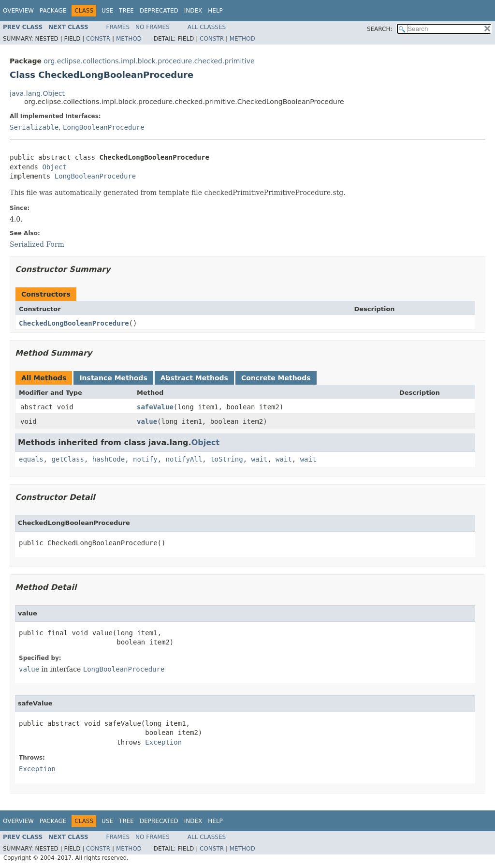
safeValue (155, 407)
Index (193, 11)
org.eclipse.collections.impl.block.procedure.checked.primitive (149, 61)
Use (107, 11)
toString (226, 459)
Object (54, 167)
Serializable (34, 127)
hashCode (109, 459)
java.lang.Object (37, 93)
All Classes (207, 27)
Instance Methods (113, 378)
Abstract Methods (194, 378)
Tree (126, 11)
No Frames (153, 27)
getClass (67, 459)
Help (215, 11)
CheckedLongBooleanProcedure (74, 323)
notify (145, 459)
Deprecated (159, 11)
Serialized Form (37, 244)
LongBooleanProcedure (104, 127)
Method (129, 39)
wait (259, 459)
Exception (163, 742)
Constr (98, 39)
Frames (118, 27)
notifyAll (184, 459)
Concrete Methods (276, 378)
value (147, 421)
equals (31, 459)
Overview (18, 11)
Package (53, 11)
